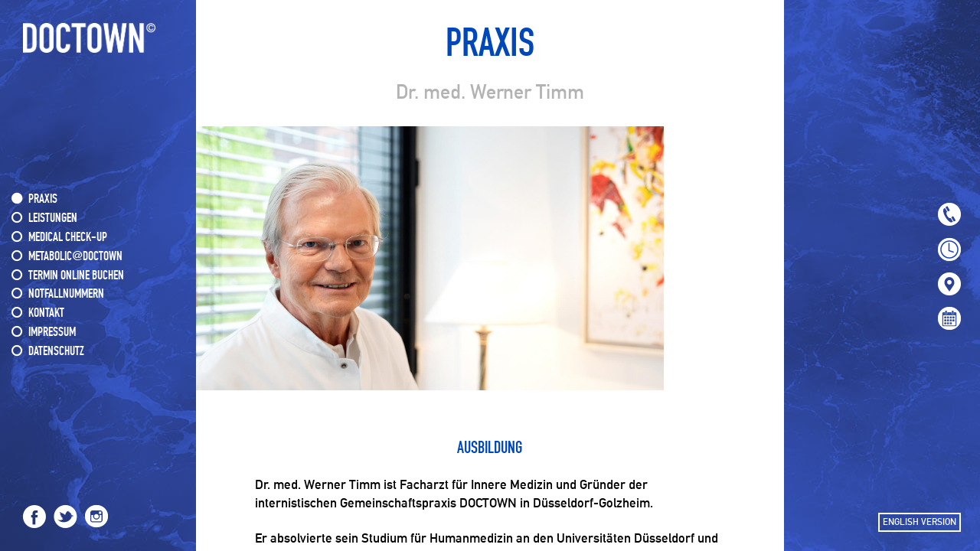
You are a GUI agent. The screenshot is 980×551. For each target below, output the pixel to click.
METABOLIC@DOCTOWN (75, 257)
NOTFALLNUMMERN (66, 294)
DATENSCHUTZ (56, 352)
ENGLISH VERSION (920, 522)
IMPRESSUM (52, 333)
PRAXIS (43, 199)
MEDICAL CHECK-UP (68, 238)
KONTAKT (46, 313)
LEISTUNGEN (53, 218)
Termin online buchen (76, 276)
